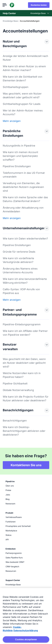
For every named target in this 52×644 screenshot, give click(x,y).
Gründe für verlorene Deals (19, 252)
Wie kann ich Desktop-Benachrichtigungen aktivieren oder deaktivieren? (24, 431)
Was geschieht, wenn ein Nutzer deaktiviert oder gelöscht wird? (22, 95)
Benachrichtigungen (15, 421)
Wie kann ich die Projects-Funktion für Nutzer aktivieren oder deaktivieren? (26, 399)
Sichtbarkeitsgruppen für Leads (22, 104)
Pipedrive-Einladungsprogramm (22, 324)
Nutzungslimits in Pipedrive (19, 146)
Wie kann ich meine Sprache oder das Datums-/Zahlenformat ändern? (25, 199)
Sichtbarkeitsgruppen (16, 87)
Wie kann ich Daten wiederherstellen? (25, 239)
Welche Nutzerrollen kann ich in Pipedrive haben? (22, 375)
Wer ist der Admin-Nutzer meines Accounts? (23, 112)
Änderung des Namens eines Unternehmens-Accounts (20, 270)
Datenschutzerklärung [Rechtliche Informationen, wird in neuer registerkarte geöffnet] (26, 630)
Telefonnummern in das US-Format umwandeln (24, 175)
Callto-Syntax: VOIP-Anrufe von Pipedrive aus (21, 291)
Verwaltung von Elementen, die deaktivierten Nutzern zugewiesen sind (23, 187)
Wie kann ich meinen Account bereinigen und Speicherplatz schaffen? (20, 156)
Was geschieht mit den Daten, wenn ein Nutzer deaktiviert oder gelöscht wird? (24, 363)
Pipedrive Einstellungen (17, 166)
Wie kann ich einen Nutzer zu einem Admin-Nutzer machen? (24, 68)
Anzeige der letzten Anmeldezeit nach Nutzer (25, 58)
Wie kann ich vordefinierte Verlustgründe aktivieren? (18, 260)
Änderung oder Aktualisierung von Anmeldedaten (23, 210)
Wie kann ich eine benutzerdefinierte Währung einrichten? (25, 281)
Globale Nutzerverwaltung (18, 390)
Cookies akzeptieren (26, 639)
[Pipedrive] (12, 5)
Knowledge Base (10, 21)
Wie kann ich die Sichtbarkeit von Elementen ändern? (23, 79)
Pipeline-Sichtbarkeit (15, 384)
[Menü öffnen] (5, 5)
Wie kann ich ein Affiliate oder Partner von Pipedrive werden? (25, 333)
